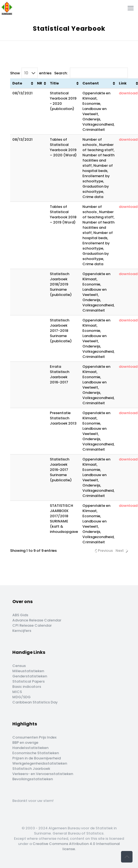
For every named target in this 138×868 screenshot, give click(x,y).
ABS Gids (20, 615)
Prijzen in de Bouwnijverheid (37, 758)
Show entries (31, 73)
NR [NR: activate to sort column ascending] (40, 83)
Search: (91, 73)
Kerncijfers (22, 631)
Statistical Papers (28, 681)
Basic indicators (27, 687)
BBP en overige (25, 743)
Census (19, 666)
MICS (17, 692)
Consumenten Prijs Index (34, 737)
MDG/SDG (21, 697)
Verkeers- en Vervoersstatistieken (43, 774)
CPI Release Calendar (32, 625)
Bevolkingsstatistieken (33, 779)
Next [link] (120, 551)
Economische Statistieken (36, 753)
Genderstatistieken (30, 676)
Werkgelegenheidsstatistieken (40, 763)
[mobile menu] (131, 8)
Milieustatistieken (28, 671)
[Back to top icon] (127, 857)
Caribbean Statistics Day (35, 702)
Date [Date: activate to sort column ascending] (17, 83)
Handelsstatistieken (30, 748)
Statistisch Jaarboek (31, 769)
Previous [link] (105, 551)
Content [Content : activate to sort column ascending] (91, 83)
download (128, 93)
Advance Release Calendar (37, 620)
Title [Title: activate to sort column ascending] (54, 83)
